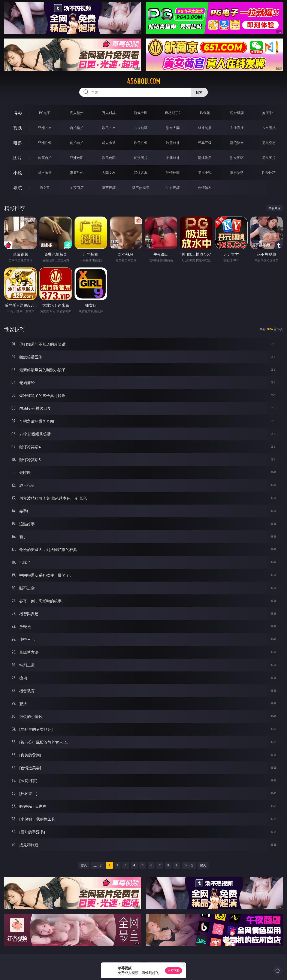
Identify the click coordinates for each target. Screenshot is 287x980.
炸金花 (205, 113)
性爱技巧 (269, 173)
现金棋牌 (237, 113)
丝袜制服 (205, 128)
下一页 (189, 865)
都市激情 (45, 173)
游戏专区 (141, 113)
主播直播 (237, 128)
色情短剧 (205, 188)
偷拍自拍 (77, 143)
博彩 (18, 113)
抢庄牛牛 (269, 113)
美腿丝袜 (173, 158)
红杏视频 (173, 188)
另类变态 (269, 143)
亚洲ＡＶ (45, 128)
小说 (18, 173)
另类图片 (269, 158)
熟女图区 (237, 158)
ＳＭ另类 (269, 128)
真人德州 (77, 113)
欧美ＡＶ (109, 128)
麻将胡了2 (173, 113)
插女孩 (45, 188)
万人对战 (109, 113)
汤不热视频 (141, 188)
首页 (84, 865)
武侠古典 (141, 173)
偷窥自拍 (45, 158)
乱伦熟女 (237, 143)
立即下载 (173, 970)
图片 (18, 158)
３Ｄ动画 (141, 128)
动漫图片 (141, 158)
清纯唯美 (205, 158)
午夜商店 (77, 188)
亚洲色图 (77, 158)
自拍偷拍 (77, 128)
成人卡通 (109, 143)
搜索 (199, 92)
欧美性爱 (141, 143)
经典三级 (205, 143)
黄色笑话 (237, 173)
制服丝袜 (173, 143)
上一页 (98, 865)
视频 (18, 128)
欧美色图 (109, 158)
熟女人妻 (173, 128)
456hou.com (143, 81)
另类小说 (205, 173)
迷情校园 (173, 173)
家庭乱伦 (77, 173)
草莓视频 (109, 188)
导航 (18, 188)
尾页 (203, 865)
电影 (18, 143)
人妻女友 (109, 173)
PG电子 (45, 113)
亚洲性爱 (45, 143)
